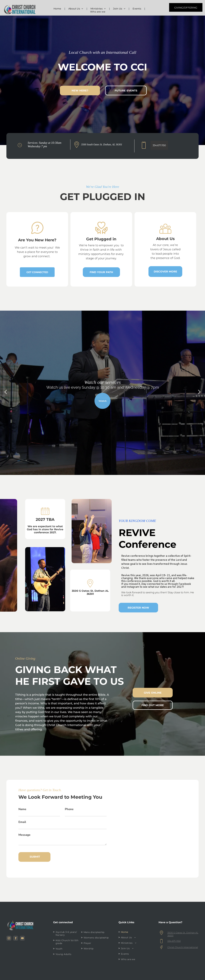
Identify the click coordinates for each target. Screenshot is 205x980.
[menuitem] (58, 9)
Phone (69, 809)
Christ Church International (183, 947)
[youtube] (22, 939)
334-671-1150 (174, 941)
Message (24, 835)
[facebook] (16, 939)
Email (22, 822)
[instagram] (9, 939)
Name (22, 809)
